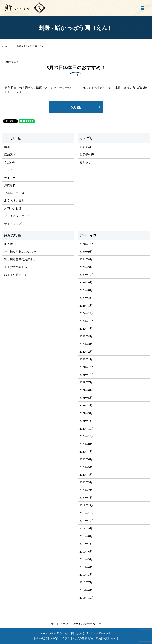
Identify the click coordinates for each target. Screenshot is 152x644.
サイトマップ (13, 224)
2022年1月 (86, 359)
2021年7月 (86, 382)
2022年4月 (86, 336)
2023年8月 (86, 290)
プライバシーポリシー (19, 216)
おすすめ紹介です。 (17, 275)
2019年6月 (86, 552)
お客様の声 (87, 155)
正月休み (10, 244)
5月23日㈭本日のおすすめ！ (76, 68)
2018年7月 (86, 582)
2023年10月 (87, 275)
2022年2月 (86, 352)
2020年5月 (86, 467)
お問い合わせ (13, 208)
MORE (76, 107)
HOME (5, 46)
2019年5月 (86, 559)
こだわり (10, 162)
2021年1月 (86, 421)
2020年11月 (87, 429)
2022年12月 (87, 313)
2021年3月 (86, 413)
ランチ (8, 170)
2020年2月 (86, 490)
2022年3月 (86, 344)
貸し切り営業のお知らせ (20, 252)
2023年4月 (86, 298)
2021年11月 (87, 375)
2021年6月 (86, 390)
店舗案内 (10, 155)
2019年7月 (86, 544)
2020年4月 (86, 475)
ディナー (10, 178)
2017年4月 (86, 590)
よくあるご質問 (14, 201)
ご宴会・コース (14, 193)
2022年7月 (86, 329)
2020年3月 (86, 482)
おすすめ (85, 147)
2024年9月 (86, 252)
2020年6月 (86, 459)
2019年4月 (86, 567)
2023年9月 (86, 283)
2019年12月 (87, 505)
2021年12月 (87, 367)
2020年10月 (87, 436)
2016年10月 (87, 598)
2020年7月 (86, 452)
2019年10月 (87, 521)
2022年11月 (87, 321)
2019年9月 (86, 528)
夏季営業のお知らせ (17, 267)
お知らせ (85, 162)
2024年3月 (86, 267)
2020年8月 (86, 444)
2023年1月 (86, 306)
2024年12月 (87, 244)
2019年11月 (87, 513)
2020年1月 (86, 498)
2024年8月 (86, 259)
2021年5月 (86, 398)
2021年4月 (86, 406)
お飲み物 (10, 185)
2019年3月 (86, 575)
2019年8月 (86, 536)
